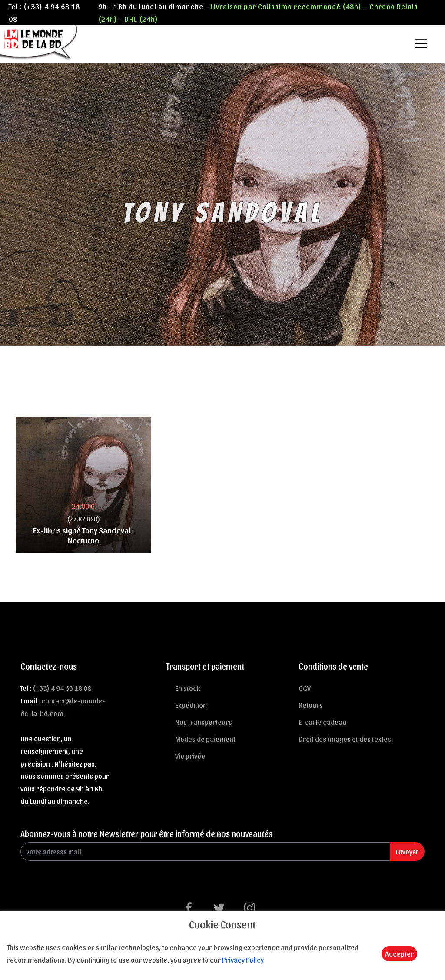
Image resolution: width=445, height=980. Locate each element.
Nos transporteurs (204, 722)
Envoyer (407, 852)
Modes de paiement (205, 739)
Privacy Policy (243, 960)
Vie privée (190, 756)
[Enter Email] (205, 852)
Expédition (191, 705)
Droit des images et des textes (345, 739)
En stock (188, 688)
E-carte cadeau (322, 722)
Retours (311, 705)
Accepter (399, 953)
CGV (305, 688)
